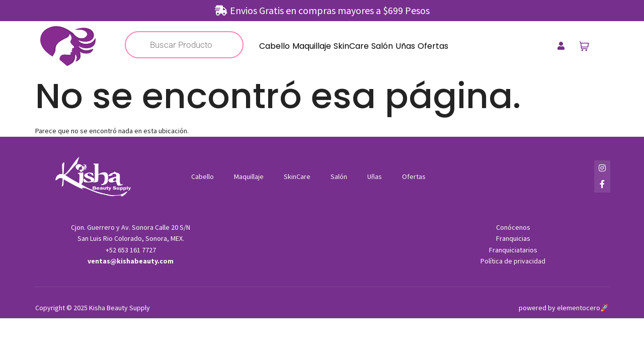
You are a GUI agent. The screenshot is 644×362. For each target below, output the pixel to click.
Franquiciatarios (513, 250)
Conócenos (513, 227)
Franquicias (513, 238)
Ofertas (433, 46)
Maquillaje (312, 46)
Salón (382, 46)
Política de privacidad (513, 261)
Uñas (405, 46)
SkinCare (351, 46)
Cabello (274, 46)
